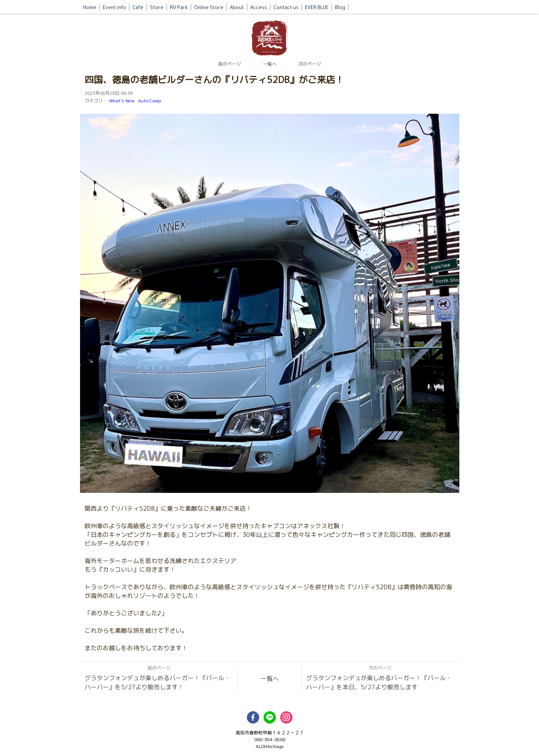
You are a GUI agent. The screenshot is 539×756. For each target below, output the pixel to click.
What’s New (122, 101)
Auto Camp (150, 101)
